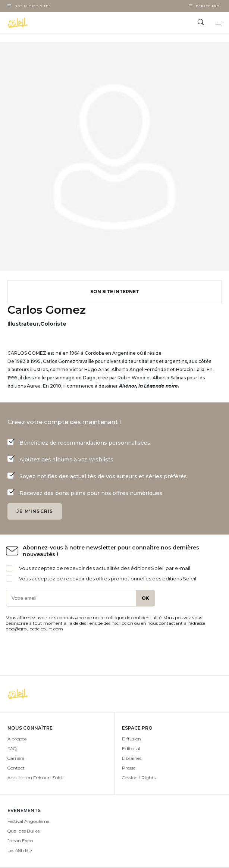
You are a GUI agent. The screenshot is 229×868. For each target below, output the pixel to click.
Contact (16, 768)
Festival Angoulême (28, 821)
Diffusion (131, 739)
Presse (129, 768)
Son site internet (115, 292)
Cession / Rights (139, 778)
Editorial (131, 748)
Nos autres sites (33, 6)
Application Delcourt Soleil (35, 778)
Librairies (132, 758)
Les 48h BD (20, 850)
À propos (17, 739)
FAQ (12, 748)
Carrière (16, 758)
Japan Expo (20, 841)
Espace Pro (208, 6)
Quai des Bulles (23, 831)
